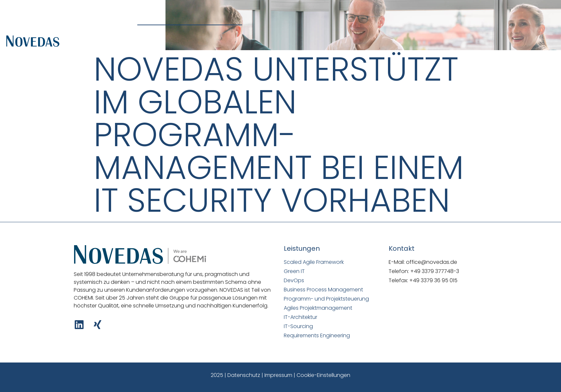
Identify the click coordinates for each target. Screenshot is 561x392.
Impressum (278, 375)
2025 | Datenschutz (235, 375)
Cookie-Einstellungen (323, 375)
